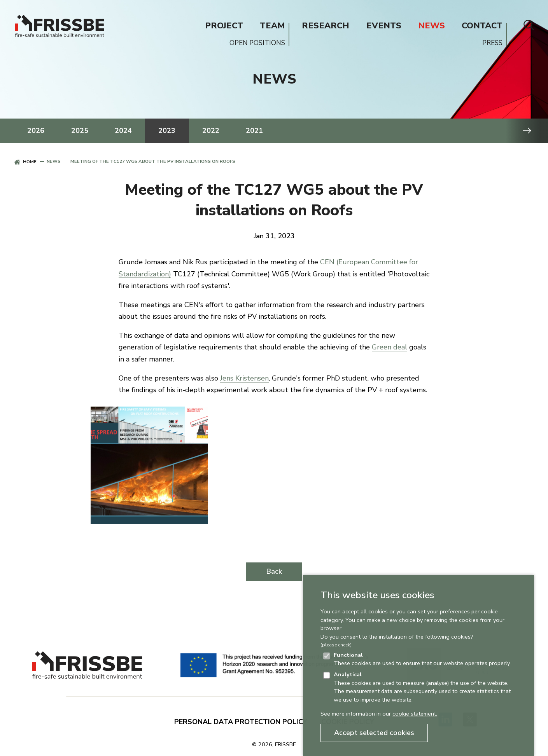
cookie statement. (415, 714)
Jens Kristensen (244, 378)
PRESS (492, 43)
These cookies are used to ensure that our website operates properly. (422, 659)
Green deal (390, 347)
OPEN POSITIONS (257, 43)
